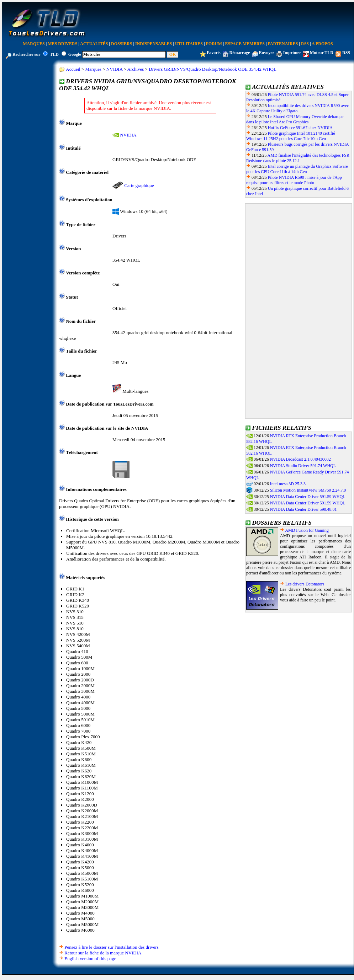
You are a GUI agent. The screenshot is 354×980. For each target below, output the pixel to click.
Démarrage (240, 53)
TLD (54, 54)
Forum (214, 44)
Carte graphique (139, 185)
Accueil (73, 69)
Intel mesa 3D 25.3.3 (288, 484)
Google (75, 54)
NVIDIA (115, 69)
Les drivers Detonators (305, 584)
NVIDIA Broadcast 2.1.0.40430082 (300, 459)
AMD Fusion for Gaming (307, 530)
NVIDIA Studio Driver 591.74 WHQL (303, 466)
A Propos (322, 44)
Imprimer (292, 53)
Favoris (214, 53)
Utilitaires (189, 44)
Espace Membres (245, 44)
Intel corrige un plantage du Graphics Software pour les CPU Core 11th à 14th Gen (297, 169)
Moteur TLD (322, 53)
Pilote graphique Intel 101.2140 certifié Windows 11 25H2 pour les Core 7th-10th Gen (291, 136)
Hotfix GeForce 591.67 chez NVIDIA (300, 128)
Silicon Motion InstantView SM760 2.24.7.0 (308, 490)
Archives (135, 69)
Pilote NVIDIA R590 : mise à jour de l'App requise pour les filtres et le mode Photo (294, 180)
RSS (305, 44)
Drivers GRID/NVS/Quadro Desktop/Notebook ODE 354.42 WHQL (213, 69)
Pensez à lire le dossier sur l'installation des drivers (111, 947)
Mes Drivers (62, 44)
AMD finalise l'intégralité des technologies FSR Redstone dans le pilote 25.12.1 (298, 158)
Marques (34, 44)
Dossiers (121, 44)
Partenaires (283, 44)
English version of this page (90, 958)
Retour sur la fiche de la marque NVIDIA (103, 953)
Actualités (94, 44)
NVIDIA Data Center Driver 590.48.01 (303, 509)
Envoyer (267, 53)
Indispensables (154, 44)
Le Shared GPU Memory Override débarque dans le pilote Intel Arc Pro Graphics (295, 119)
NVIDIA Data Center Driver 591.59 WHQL (308, 497)
